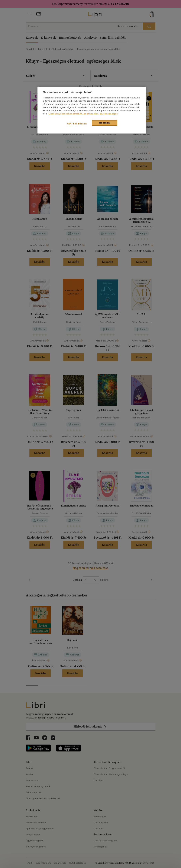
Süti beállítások (77, 124)
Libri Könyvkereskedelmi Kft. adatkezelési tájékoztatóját (83, 114)
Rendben (105, 123)
